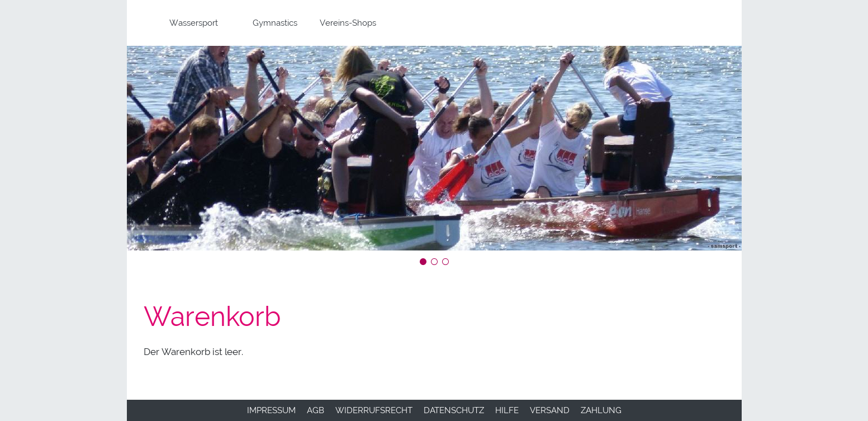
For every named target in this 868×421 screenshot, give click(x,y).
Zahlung (601, 410)
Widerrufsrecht (374, 410)
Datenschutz (454, 410)
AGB (316, 410)
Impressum (271, 410)
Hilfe (507, 410)
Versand (550, 410)
